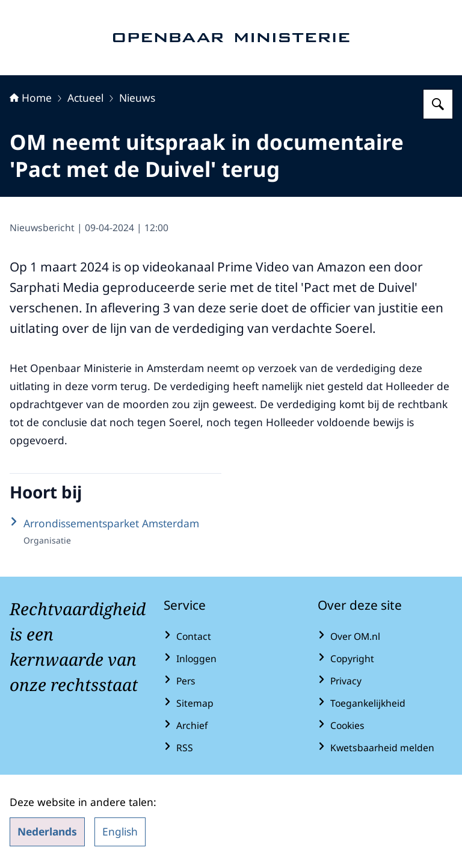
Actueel (85, 98)
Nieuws (137, 98)
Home (31, 98)
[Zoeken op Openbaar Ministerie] (438, 104)
